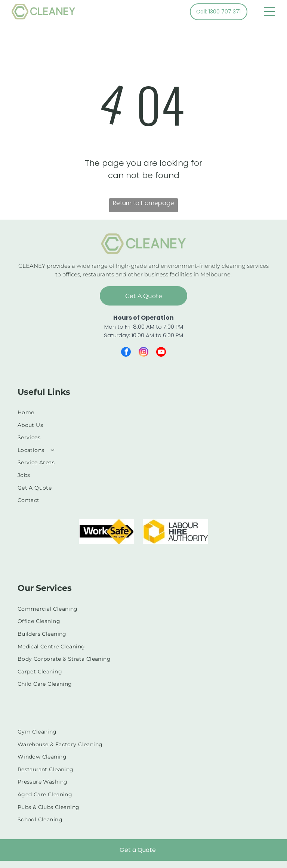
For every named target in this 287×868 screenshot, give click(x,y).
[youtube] (161, 353)
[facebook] (126, 353)
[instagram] (143, 353)
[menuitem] (144, 412)
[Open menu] (269, 12)
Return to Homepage (143, 203)
